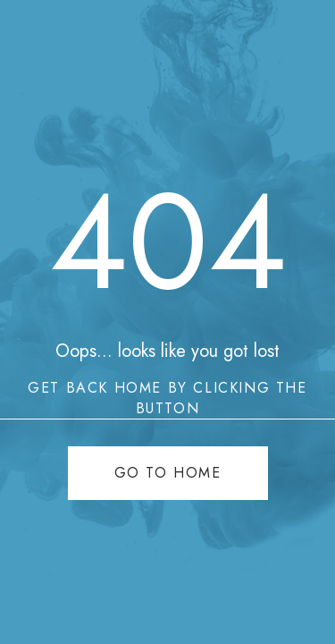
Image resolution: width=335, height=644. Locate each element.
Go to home (168, 473)
